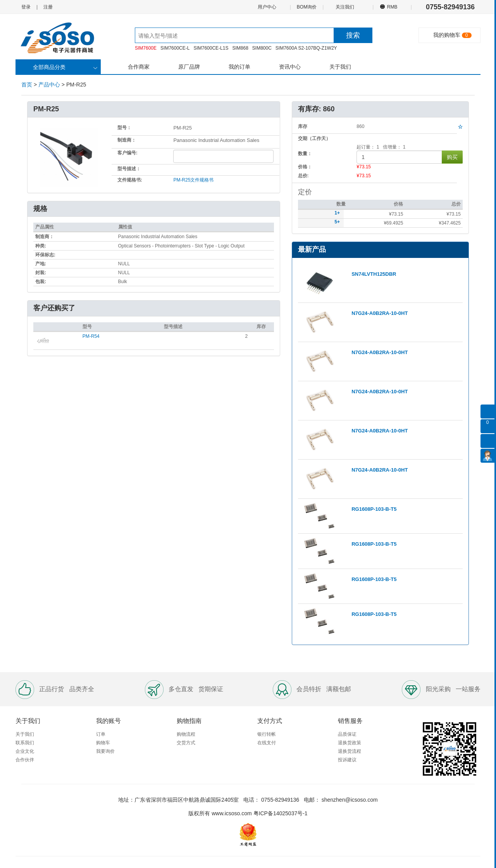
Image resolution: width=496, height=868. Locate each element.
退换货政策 (350, 743)
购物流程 (186, 734)
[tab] (154, 309)
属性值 (125, 227)
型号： (124, 128)
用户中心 (267, 7)
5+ (337, 222)
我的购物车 (447, 35)
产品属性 (45, 227)
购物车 (103, 743)
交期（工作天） (314, 138)
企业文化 (25, 751)
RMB (392, 7)
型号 (87, 327)
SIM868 (240, 48)
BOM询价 (307, 7)
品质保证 (347, 734)
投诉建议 (347, 760)
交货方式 (186, 743)
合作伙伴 (25, 760)
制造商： (127, 140)
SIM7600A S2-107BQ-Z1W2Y (306, 48)
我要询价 (105, 751)
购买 (452, 157)
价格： (305, 167)
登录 (26, 7)
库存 (261, 327)
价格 (398, 204)
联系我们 (25, 743)
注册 (48, 7)
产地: (41, 264)
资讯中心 (290, 67)
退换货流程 (350, 751)
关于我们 (340, 67)
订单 (101, 734)
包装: (41, 282)
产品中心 (49, 85)
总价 (456, 204)
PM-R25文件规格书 (193, 180)
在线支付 (267, 743)
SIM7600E (146, 48)
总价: (303, 176)
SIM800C (262, 48)
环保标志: (45, 255)
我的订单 (239, 67)
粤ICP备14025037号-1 (281, 813)
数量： (305, 154)
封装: (41, 273)
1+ (337, 213)
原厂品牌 (189, 67)
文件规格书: (130, 180)
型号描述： (129, 169)
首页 (27, 85)
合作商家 (139, 67)
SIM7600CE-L (175, 48)
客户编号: (127, 153)
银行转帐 (267, 734)
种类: (41, 246)
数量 (341, 204)
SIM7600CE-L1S (211, 48)
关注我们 (345, 7)
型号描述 (173, 327)
